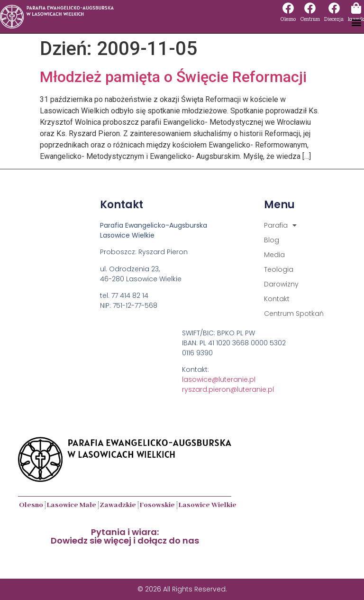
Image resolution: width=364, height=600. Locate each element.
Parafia (280, 226)
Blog (272, 240)
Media (274, 255)
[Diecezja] (334, 8)
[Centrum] (310, 8)
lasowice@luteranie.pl (219, 379)
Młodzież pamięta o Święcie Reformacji (173, 77)
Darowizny (281, 284)
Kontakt (277, 299)
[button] (356, 22)
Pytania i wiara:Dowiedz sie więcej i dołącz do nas (125, 536)
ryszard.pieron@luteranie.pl (228, 389)
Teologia (279, 269)
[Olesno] (288, 8)
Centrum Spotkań (294, 314)
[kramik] (356, 8)
